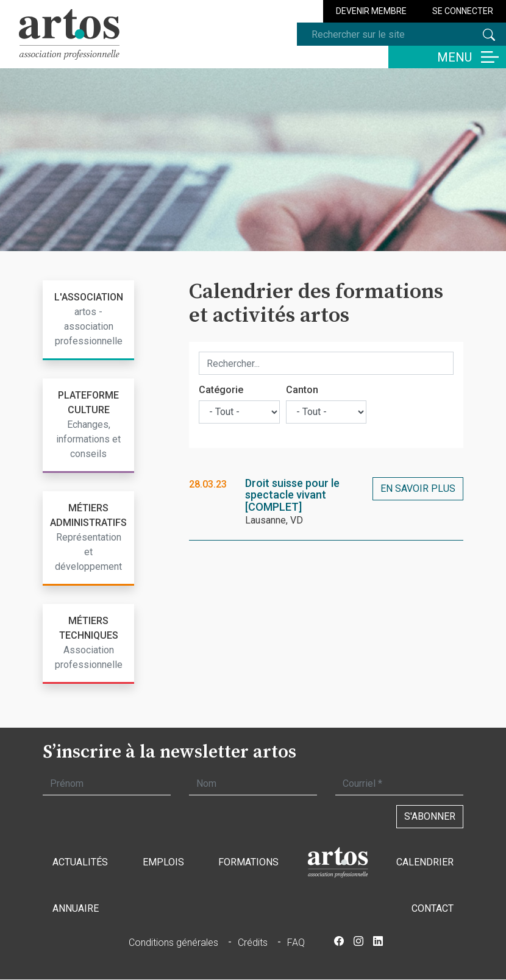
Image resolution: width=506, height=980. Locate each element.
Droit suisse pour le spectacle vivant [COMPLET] (292, 495)
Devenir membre (371, 11)
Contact (433, 908)
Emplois (163, 862)
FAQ (296, 943)
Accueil (338, 862)
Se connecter (463, 11)
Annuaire (76, 908)
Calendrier (425, 862)
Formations (248, 862)
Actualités (80, 862)
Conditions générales (173, 943)
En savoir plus (418, 488)
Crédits (253, 943)
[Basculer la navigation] (447, 57)
